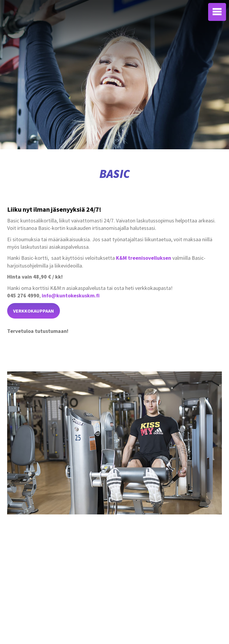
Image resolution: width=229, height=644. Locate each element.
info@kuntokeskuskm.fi (71, 295)
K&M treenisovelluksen (144, 258)
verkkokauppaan (34, 311)
